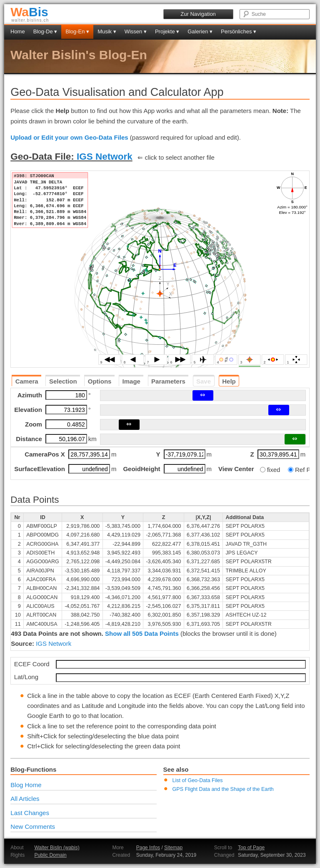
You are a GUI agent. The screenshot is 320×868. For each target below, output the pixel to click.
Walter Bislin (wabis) (57, 848)
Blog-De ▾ (45, 31)
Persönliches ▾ (239, 31)
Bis (29, 12)
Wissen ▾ (136, 31)
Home (18, 31)
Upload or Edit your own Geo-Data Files (69, 137)
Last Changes (30, 813)
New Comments (33, 827)
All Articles (25, 799)
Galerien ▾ (200, 31)
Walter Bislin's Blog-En (79, 55)
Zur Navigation (198, 14)
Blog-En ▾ (77, 31)
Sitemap (173, 848)
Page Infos (148, 848)
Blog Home (26, 785)
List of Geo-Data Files (198, 780)
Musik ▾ (107, 31)
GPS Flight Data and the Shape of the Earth (223, 789)
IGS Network (105, 157)
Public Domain (50, 855)
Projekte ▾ (167, 31)
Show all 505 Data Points (142, 633)
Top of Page (251, 848)
